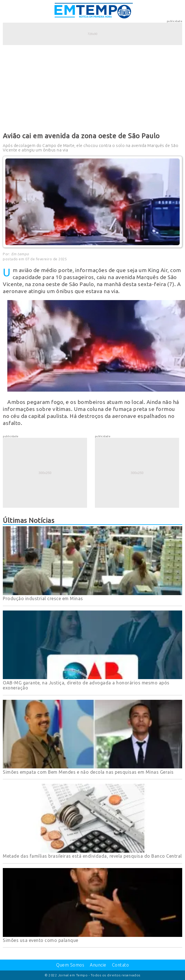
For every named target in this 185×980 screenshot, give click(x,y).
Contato (121, 965)
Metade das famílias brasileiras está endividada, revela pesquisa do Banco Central (92, 856)
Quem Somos (70, 965)
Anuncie (98, 965)
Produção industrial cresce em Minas (43, 598)
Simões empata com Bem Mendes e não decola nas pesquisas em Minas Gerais (88, 772)
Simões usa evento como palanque (41, 940)
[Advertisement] (92, 88)
